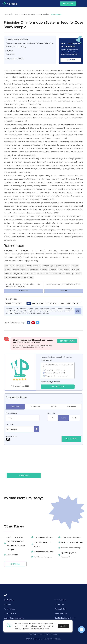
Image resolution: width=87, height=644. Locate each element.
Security (70, 274)
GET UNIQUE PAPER (67, 341)
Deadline (9, 424)
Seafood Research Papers (72, 542)
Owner (33, 274)
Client (47, 274)
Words (74, 418)
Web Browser (64, 270)
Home (54, 274)
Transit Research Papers (44, 552)
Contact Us (9, 600)
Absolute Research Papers (72, 548)
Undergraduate (35, 407)
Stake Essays (12, 555)
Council (16, 46)
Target (16, 274)
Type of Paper (11, 413)
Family (78, 274)
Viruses (9, 46)
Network (44, 270)
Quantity (51, 413)
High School (15, 407)
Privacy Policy (60, 609)
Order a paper (24, 476)
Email (23, 270)
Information (33, 270)
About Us (8, 604)
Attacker (75, 270)
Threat (7, 270)
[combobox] (23, 418)
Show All (15, 564)
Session (8, 274)
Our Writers (60, 604)
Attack (32, 43)
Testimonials (60, 600)
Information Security (13, 277)
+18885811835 (51, 634)
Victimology (49, 43)
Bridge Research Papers (71, 537)
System (16, 270)
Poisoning (28, 277)
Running (25, 274)
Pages (64, 418)
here (47, 629)
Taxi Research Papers (43, 557)
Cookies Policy (10, 613)
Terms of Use (9, 609)
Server (40, 274)
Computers (16, 43)
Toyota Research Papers (44, 537)
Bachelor (54, 407)
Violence (39, 43)
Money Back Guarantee (14, 618)
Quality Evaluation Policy (65, 618)
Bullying (23, 46)
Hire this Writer (58, 387)
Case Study (23, 39)
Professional (72, 407)
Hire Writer (68, 4)
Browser (53, 270)
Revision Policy (61, 613)
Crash (62, 274)
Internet (25, 43)
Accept (63, 626)
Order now (71, 60)
